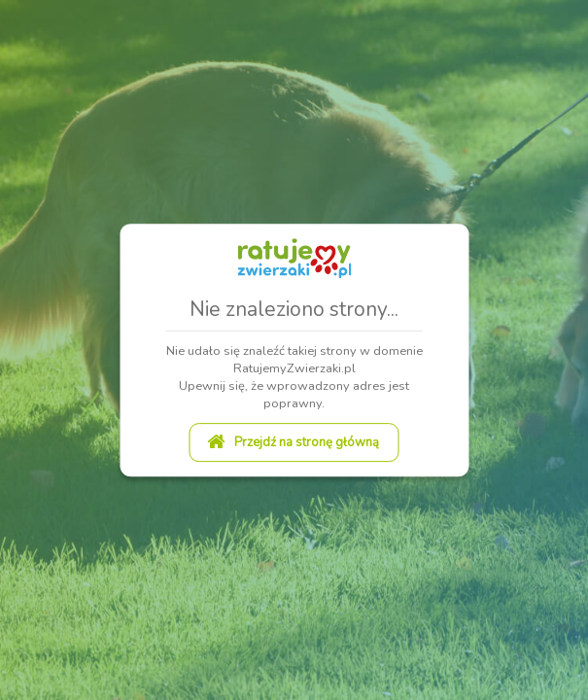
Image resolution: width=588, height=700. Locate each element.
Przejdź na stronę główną (293, 442)
